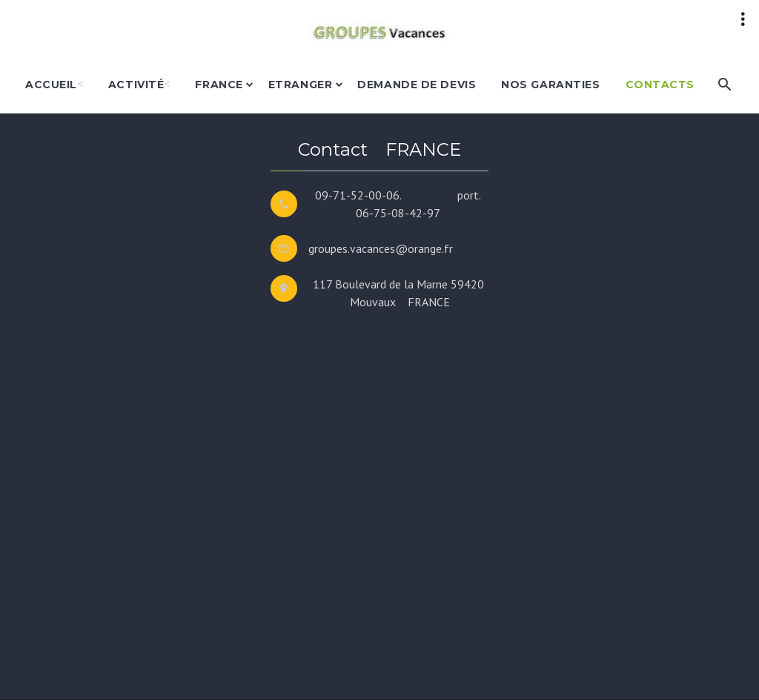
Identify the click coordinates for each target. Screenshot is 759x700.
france (219, 85)
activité (136, 85)
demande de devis (417, 85)
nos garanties (550, 85)
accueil (51, 85)
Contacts (660, 85)
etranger (300, 85)
